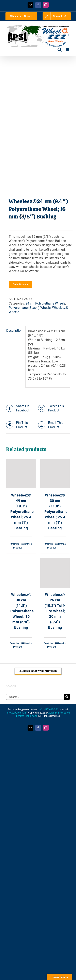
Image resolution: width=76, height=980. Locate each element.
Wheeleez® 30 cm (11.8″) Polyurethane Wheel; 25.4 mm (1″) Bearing (56, 512)
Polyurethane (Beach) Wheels (30, 308)
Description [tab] (14, 331)
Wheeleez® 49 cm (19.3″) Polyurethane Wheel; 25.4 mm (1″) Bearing (22, 512)
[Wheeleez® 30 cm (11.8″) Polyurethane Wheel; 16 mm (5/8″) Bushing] (21, 573)
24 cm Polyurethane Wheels (45, 303)
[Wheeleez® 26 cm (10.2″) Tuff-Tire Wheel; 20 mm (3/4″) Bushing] (55, 573)
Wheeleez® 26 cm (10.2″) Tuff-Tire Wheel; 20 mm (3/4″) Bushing (55, 611)
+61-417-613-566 (49, 709)
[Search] (67, 697)
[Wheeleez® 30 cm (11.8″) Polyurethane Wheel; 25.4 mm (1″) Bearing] (55, 474)
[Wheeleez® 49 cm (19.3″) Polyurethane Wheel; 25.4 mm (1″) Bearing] (21, 474)
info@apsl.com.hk (16, 713)
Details (28, 544)
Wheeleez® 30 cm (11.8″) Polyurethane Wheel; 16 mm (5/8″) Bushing (22, 611)
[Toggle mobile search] (60, 50)
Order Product (20, 284)
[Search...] (35, 697)
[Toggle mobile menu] (68, 50)
